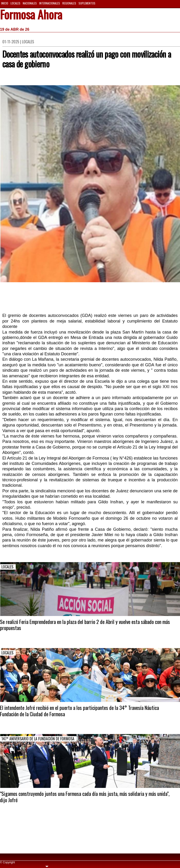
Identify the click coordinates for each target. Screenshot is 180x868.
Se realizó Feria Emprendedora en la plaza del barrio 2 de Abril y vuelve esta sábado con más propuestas (85, 625)
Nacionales (30, 3)
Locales (15, 3)
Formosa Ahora (31, 15)
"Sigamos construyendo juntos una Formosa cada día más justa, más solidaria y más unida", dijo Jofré (85, 797)
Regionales (69, 3)
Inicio (5, 3)
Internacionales (50, 3)
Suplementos (87, 3)
